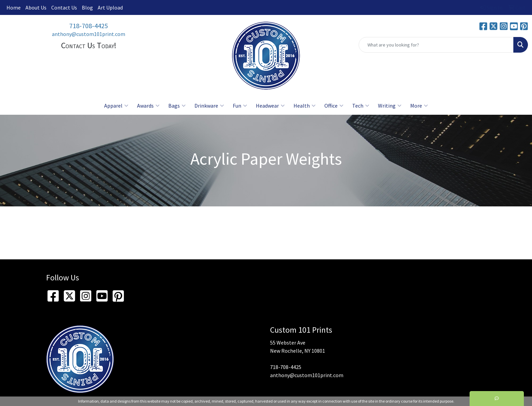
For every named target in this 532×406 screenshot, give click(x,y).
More (419, 106)
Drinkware (209, 106)
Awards (148, 106)
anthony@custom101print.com (89, 34)
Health (305, 106)
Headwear (270, 106)
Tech (361, 106)
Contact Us (64, 7)
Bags (177, 106)
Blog (87, 7)
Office (334, 106)
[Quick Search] (436, 45)
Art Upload (110, 7)
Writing (390, 106)
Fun (240, 106)
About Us (36, 7)
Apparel (116, 106)
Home (14, 7)
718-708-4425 (89, 26)
